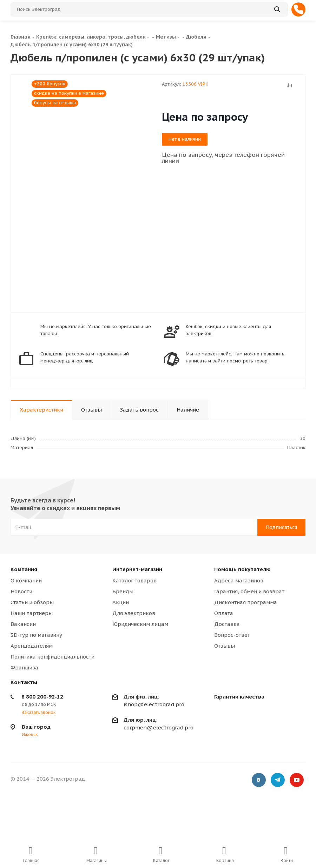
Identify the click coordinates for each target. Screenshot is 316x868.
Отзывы (225, 646)
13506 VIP (195, 84)
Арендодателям (32, 646)
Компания (24, 569)
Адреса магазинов (239, 580)
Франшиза (24, 667)
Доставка (227, 624)
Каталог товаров (134, 580)
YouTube (297, 780)
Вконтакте (259, 780)
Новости (21, 591)
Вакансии (23, 624)
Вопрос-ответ (232, 635)
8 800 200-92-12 (42, 697)
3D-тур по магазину (36, 635)
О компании (26, 580)
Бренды (123, 591)
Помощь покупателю (242, 569)
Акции (121, 602)
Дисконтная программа (246, 602)
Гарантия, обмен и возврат (249, 591)
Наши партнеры (32, 613)
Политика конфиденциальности (52, 657)
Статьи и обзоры (32, 602)
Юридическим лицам (140, 624)
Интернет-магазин (137, 569)
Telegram (278, 780)
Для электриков (134, 613)
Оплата (224, 613)
